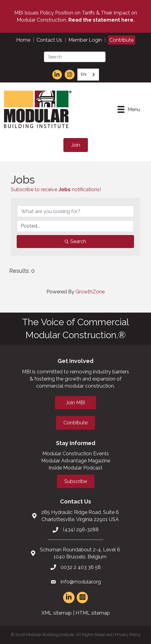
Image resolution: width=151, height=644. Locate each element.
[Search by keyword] (75, 211)
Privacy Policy (128, 635)
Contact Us (49, 40)
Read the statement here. (101, 20)
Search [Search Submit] (75, 241)
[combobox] (88, 75)
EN (84, 74)
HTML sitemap (93, 613)
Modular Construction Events (76, 454)
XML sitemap (57, 613)
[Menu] (129, 109)
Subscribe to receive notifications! (56, 189)
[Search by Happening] (75, 226)
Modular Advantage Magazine (76, 461)
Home (23, 40)
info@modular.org (81, 582)
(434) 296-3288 (81, 530)
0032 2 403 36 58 (81, 567)
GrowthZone (90, 292)
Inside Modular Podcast (75, 468)
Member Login (85, 40)
